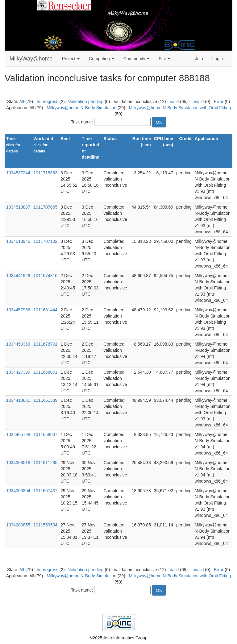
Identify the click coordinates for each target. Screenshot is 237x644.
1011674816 (45, 276)
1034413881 (18, 400)
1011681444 (45, 310)
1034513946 (18, 241)
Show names (17, 157)
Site (164, 59)
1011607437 (45, 491)
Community (137, 59)
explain (88, 164)
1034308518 (18, 463)
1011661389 (45, 400)
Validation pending (86, 102)
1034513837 (18, 207)
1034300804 (18, 491)
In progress (48, 102)
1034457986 (18, 310)
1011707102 (45, 241)
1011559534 (45, 525)
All (22, 102)
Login (218, 59)
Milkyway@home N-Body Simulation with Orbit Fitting (180, 108)
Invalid (197, 102)
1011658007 (45, 434)
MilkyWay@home (31, 59)
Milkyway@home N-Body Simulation (81, 108)
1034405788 (18, 434)
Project (71, 59)
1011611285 (45, 463)
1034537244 (18, 173)
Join (199, 59)
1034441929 (18, 276)
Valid (174, 102)
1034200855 (18, 525)
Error (219, 102)
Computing (102, 59)
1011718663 (45, 173)
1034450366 (18, 344)
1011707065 (45, 207)
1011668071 (45, 372)
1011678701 (45, 344)
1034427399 (18, 372)
